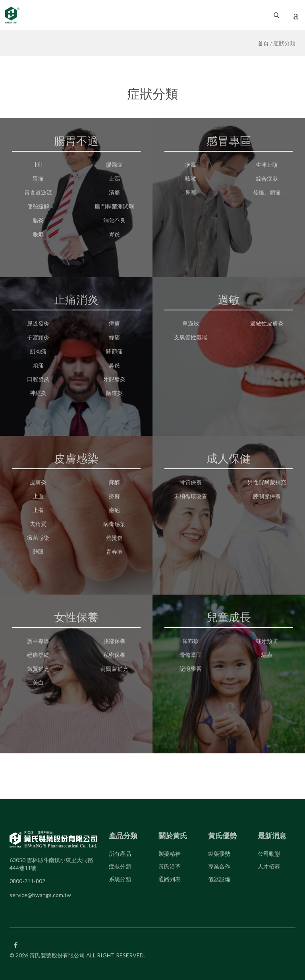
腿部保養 (114, 641)
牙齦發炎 (114, 379)
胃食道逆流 (38, 192)
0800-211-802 (27, 881)
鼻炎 (114, 365)
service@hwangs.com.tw (40, 895)
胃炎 (114, 234)
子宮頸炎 (38, 337)
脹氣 (38, 234)
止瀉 (114, 178)
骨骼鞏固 (191, 655)
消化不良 (114, 220)
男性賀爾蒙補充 (267, 482)
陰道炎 (114, 393)
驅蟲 (267, 655)
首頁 (263, 43)
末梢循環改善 (191, 496)
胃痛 (38, 178)
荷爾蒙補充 (114, 669)
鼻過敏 (191, 323)
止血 (38, 496)
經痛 (114, 337)
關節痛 (114, 351)
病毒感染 (114, 524)
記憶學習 (191, 669)
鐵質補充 (38, 669)
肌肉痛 (38, 351)
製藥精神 (170, 854)
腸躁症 (114, 165)
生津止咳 (267, 165)
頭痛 (38, 365)
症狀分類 (120, 866)
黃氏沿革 (170, 866)
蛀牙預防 (267, 641)
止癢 (38, 510)
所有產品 (120, 854)
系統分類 (120, 879)
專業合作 (219, 866)
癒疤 (114, 510)
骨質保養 (191, 482)
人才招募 (269, 866)
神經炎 (38, 393)
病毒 (191, 165)
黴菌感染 (38, 538)
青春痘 (114, 552)
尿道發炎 (38, 323)
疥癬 (114, 496)
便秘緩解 (38, 206)
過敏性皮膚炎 (267, 323)
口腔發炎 (38, 379)
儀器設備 (219, 879)
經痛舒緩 (38, 655)
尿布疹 (191, 641)
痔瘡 (114, 323)
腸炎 (38, 220)
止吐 (38, 165)
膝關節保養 (267, 496)
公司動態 (269, 854)
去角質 (38, 524)
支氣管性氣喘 (191, 337)
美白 (38, 683)
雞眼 (38, 552)
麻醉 (114, 482)
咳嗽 (191, 178)
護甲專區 (38, 641)
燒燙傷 (114, 538)
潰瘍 (114, 192)
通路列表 (170, 879)
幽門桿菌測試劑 (114, 206)
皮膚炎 (38, 482)
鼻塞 (191, 192)
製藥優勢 (219, 854)
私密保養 (114, 655)
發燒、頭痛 (267, 192)
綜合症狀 (267, 178)
